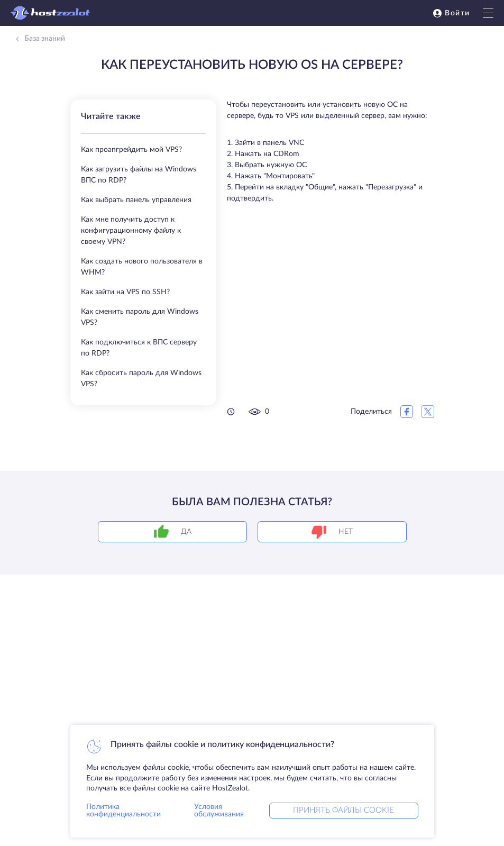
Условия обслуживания (219, 811)
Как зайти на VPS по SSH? (125, 292)
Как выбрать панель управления (136, 200)
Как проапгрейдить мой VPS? (131, 150)
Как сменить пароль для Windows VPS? (140, 317)
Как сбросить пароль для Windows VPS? (141, 379)
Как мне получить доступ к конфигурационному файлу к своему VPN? (131, 231)
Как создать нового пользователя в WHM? (142, 267)
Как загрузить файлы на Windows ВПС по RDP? (139, 175)
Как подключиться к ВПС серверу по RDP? (139, 348)
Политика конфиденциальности (123, 811)
